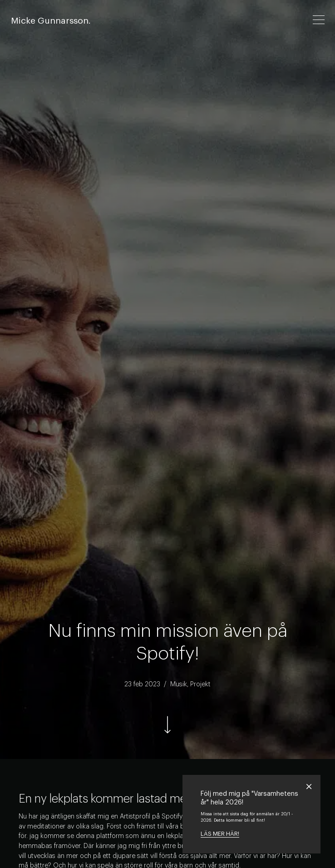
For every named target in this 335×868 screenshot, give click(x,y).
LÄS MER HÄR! (220, 834)
